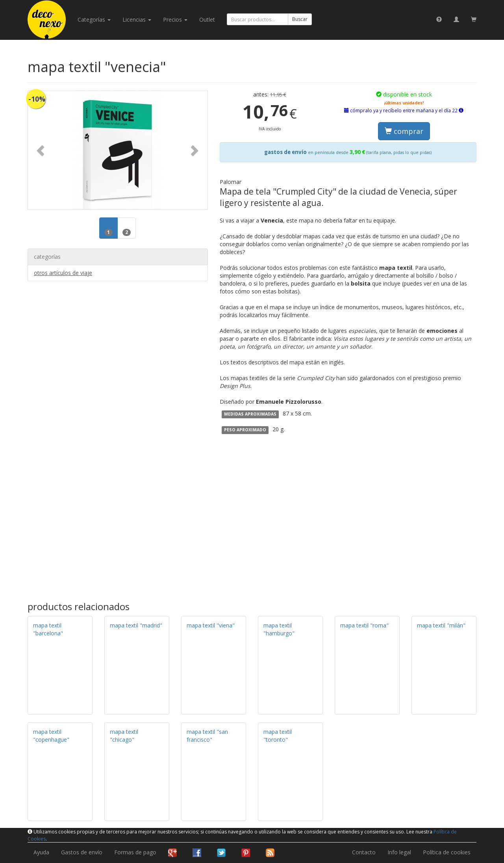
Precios (175, 19)
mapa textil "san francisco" (207, 736)
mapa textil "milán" (441, 625)
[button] (41, 150)
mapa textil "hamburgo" (279, 629)
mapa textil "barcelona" (48, 629)
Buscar (300, 19)
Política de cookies (447, 852)
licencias (137, 19)
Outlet (207, 19)
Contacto (364, 852)
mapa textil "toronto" (278, 736)
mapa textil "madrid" (136, 625)
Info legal (399, 852)
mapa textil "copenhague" (51, 736)
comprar (404, 131)
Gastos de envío (82, 852)
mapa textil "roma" (364, 625)
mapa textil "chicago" (124, 736)
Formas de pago (135, 852)
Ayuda (41, 852)
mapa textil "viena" (211, 625)
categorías (94, 19)
